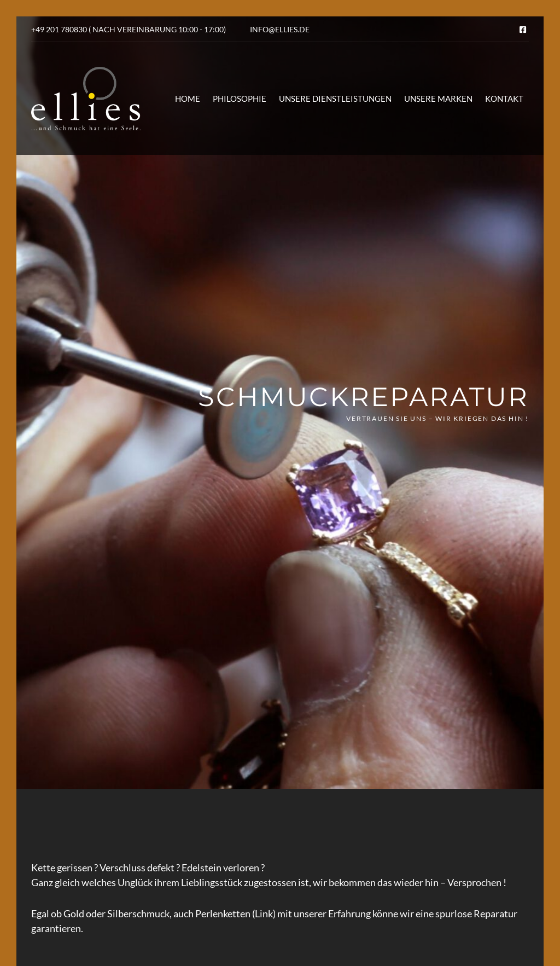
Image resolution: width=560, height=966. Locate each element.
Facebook (523, 30)
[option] (280, 403)
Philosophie (240, 99)
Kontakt (504, 99)
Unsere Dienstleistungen (335, 99)
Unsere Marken (438, 99)
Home (188, 99)
